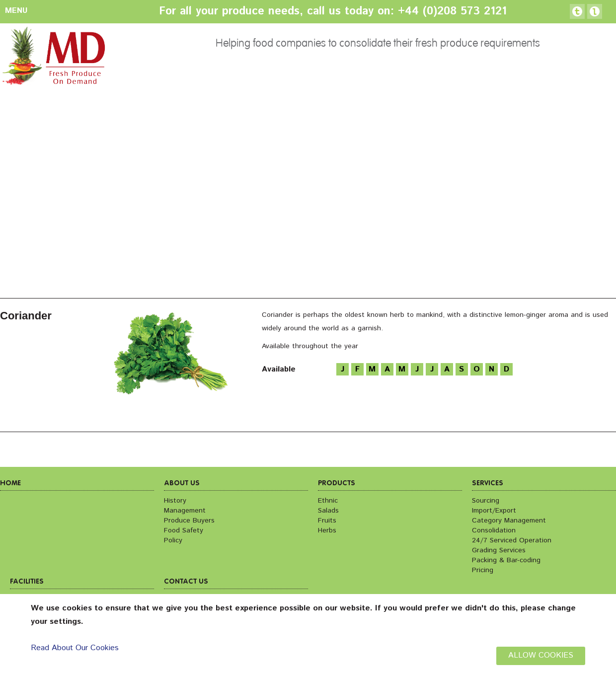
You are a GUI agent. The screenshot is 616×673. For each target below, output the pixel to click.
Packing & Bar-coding (506, 560)
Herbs (327, 530)
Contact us (186, 582)
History (175, 501)
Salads (328, 511)
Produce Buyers (189, 521)
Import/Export (494, 511)
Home (10, 483)
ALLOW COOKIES (541, 655)
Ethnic (328, 501)
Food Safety (184, 530)
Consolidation (494, 530)
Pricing (483, 570)
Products (337, 483)
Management (185, 511)
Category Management (509, 521)
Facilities (27, 582)
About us (182, 483)
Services (488, 483)
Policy (173, 540)
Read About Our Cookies (75, 648)
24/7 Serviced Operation (512, 540)
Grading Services (499, 550)
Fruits (327, 521)
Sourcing (486, 501)
